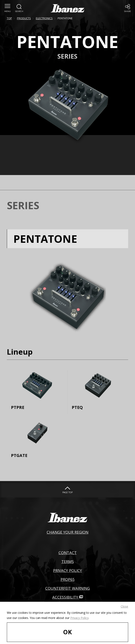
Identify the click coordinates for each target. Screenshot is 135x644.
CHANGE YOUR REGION (67, 532)
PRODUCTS (24, 18)
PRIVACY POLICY (67, 570)
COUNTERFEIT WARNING (67, 588)
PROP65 (67, 579)
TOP (9, 18)
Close (124, 606)
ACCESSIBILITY (68, 597)
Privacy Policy (79, 618)
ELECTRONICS (44, 18)
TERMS (68, 561)
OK (67, 632)
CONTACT (68, 553)
